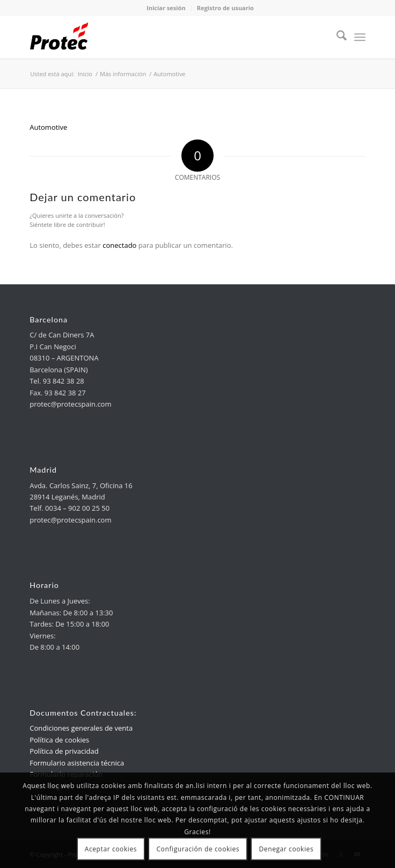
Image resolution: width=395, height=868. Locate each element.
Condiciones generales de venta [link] (81, 728)
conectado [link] (119, 245)
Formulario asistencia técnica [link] (77, 763)
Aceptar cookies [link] (111, 849)
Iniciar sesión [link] (166, 8)
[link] (164, 37)
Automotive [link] (48, 127)
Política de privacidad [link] (64, 751)
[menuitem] (336, 37)
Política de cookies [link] (59, 740)
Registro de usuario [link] (225, 8)
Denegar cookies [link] (287, 849)
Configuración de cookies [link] (198, 849)
